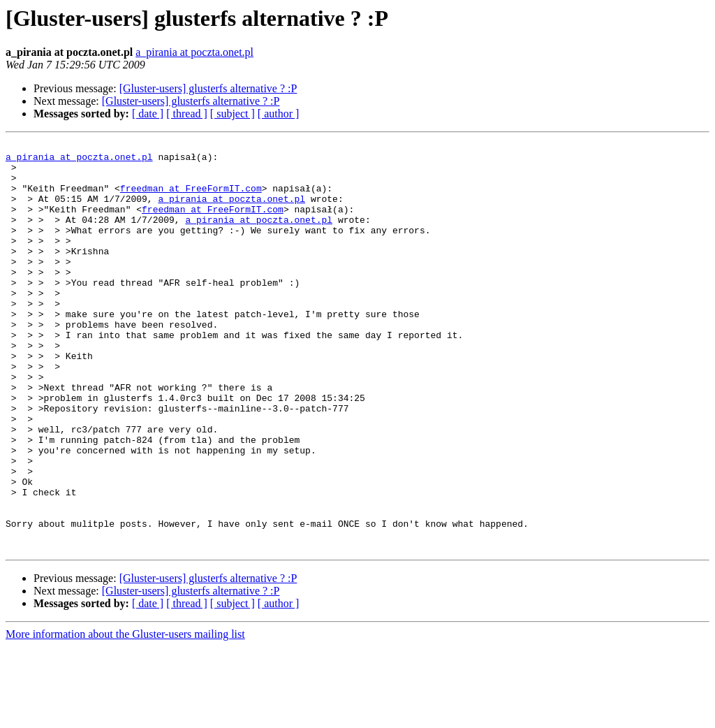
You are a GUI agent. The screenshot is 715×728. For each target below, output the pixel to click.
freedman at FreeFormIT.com (191, 198)
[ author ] (279, 114)
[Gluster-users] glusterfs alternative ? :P (208, 88)
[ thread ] (187, 114)
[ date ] (148, 114)
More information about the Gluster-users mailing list (125, 716)
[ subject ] (233, 114)
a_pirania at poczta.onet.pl (194, 52)
